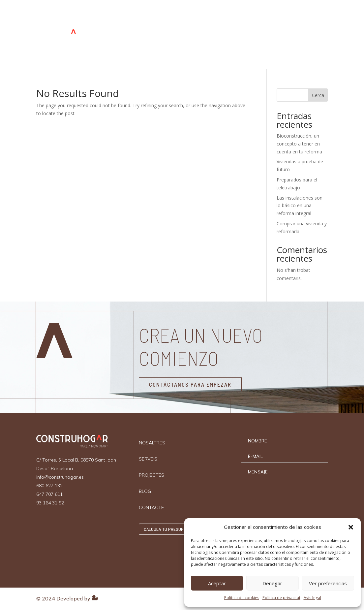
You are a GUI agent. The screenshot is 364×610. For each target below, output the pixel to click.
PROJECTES (204, 19)
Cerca (318, 95)
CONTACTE (259, 19)
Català (258, 50)
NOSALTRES (133, 19)
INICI (105, 19)
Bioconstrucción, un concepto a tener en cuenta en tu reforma (299, 144)
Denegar (272, 583)
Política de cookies (242, 598)
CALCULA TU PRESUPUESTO (305, 35)
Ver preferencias (328, 583)
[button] (351, 527)
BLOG (232, 19)
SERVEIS (165, 19)
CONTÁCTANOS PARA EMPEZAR (190, 384)
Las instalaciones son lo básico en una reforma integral (300, 206)
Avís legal (312, 598)
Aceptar (217, 583)
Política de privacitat (281, 598)
